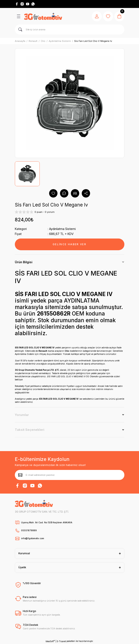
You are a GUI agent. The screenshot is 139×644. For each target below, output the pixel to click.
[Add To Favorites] (53, 193)
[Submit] (20, 475)
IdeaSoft (50, 641)
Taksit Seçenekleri (30, 430)
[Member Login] (97, 16)
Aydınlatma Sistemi (62, 229)
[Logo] (43, 16)
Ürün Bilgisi (24, 262)
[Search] (70, 30)
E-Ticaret (61, 641)
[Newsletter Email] (70, 475)
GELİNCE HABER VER (69, 244)
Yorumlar (22, 415)
